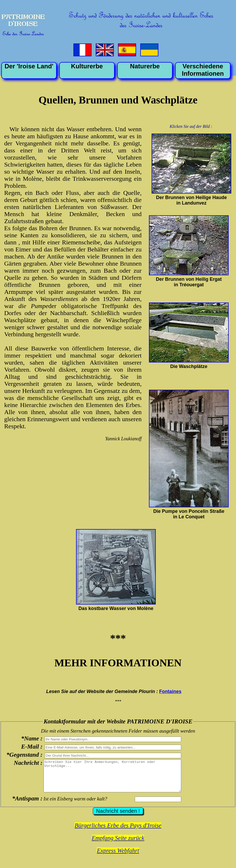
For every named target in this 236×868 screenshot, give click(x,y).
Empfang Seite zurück (118, 844)
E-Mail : (32, 746)
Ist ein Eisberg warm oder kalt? (75, 805)
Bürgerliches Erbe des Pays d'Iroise (118, 832)
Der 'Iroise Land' (29, 66)
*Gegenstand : (24, 755)
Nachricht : (28, 763)
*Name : (32, 738)
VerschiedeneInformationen (203, 70)
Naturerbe (145, 66)
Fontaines (170, 691)
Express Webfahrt (118, 857)
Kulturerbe (87, 66)
